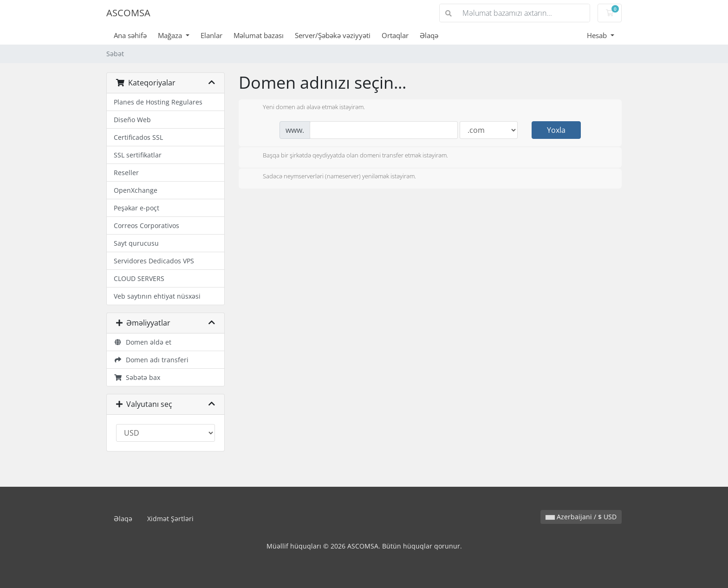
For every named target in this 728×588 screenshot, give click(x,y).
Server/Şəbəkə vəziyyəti (333, 35)
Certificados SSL (138, 137)
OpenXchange (136, 190)
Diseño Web (132, 120)
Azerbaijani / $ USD (581, 517)
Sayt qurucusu (136, 243)
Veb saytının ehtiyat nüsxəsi (157, 296)
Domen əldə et (143, 342)
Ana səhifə (130, 35)
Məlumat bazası (259, 35)
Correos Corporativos (146, 225)
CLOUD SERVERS (139, 278)
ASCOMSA (128, 13)
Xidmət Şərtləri (170, 519)
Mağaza (171, 35)
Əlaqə (429, 35)
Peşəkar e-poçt (136, 208)
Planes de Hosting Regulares (158, 102)
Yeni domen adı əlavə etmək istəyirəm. (306, 108)
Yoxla (556, 130)
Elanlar (211, 35)
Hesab (598, 35)
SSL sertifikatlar (138, 155)
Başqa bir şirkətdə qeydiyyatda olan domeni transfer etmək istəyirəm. (348, 156)
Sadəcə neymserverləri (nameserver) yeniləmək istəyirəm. (332, 177)
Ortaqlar (395, 35)
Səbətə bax (137, 377)
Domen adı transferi (151, 360)
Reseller (126, 173)
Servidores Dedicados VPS (154, 261)
